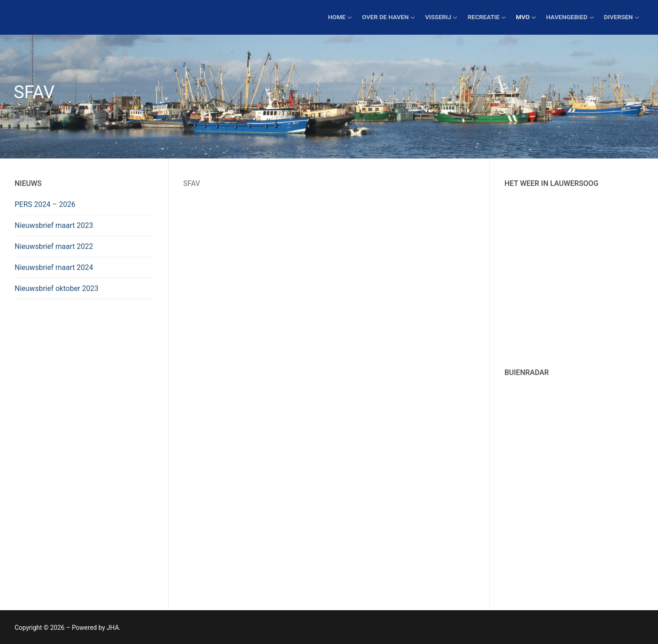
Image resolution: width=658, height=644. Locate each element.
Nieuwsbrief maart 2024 (54, 267)
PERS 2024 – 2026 (45, 204)
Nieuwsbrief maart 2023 (54, 225)
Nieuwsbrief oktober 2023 (56, 288)
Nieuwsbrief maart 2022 (54, 246)
